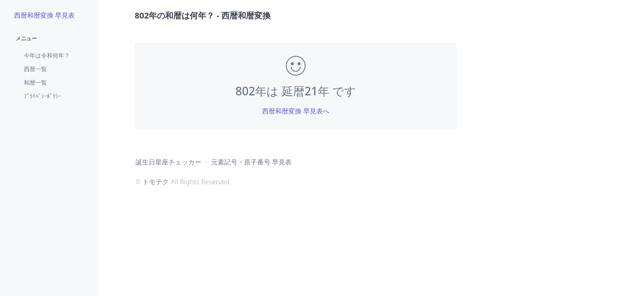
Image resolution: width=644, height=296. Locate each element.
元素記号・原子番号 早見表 (251, 162)
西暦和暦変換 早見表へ (296, 111)
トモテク (156, 182)
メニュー (26, 38)
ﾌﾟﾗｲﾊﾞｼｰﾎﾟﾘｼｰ (43, 96)
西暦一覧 (35, 69)
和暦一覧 (35, 82)
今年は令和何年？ (47, 55)
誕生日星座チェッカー (168, 162)
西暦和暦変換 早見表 (44, 15)
